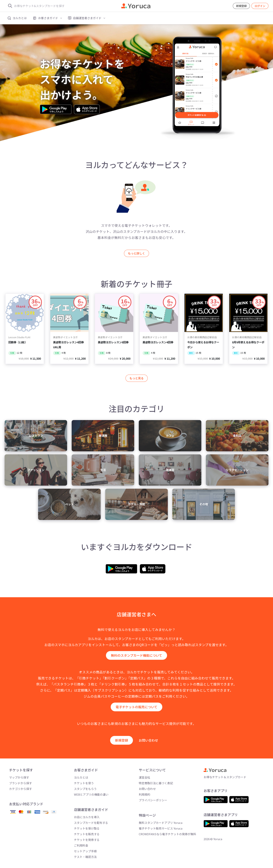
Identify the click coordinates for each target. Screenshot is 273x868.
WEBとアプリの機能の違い (91, 794)
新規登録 (241, 6)
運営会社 (144, 777)
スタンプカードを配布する (91, 823)
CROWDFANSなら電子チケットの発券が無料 (167, 834)
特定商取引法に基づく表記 (156, 783)
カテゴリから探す (20, 789)
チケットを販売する (87, 834)
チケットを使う (84, 783)
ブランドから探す (20, 783)
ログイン (260, 6)
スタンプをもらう (85, 789)
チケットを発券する (87, 840)
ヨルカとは (81, 777)
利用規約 (144, 794)
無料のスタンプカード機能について (136, 656)
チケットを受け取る (87, 828)
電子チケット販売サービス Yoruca (161, 828)
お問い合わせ (148, 740)
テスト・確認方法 (85, 857)
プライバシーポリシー (153, 800)
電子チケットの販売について (136, 707)
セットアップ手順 (85, 851)
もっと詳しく (136, 253)
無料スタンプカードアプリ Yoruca (161, 823)
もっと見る (136, 378)
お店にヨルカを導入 (87, 817)
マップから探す (19, 777)
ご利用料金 (81, 845)
